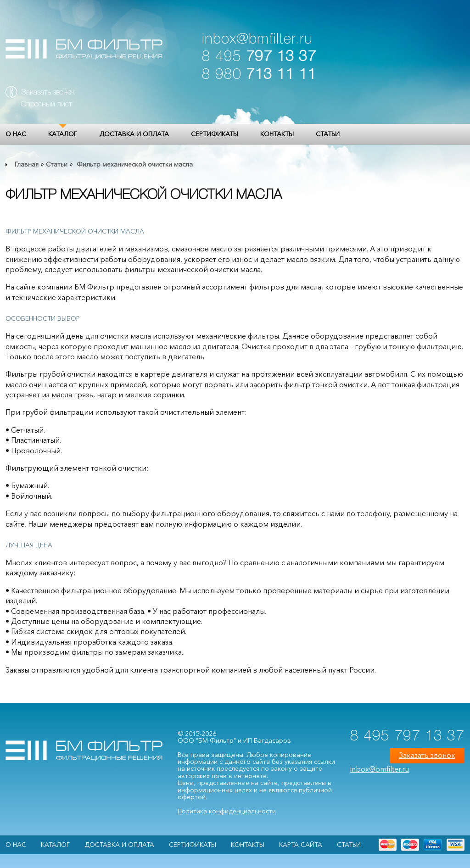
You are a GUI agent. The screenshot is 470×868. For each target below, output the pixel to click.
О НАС (16, 134)
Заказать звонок (48, 93)
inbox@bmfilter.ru (257, 40)
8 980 (259, 75)
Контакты (277, 134)
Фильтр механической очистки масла (134, 164)
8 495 (259, 57)
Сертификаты (215, 134)
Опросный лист (47, 105)
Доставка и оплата (134, 134)
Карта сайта (301, 845)
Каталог (63, 134)
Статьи (328, 134)
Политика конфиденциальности (227, 811)
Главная (27, 164)
